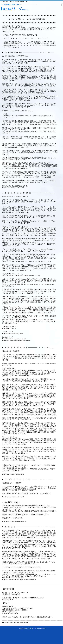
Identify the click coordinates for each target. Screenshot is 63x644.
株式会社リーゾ (30, 628)
